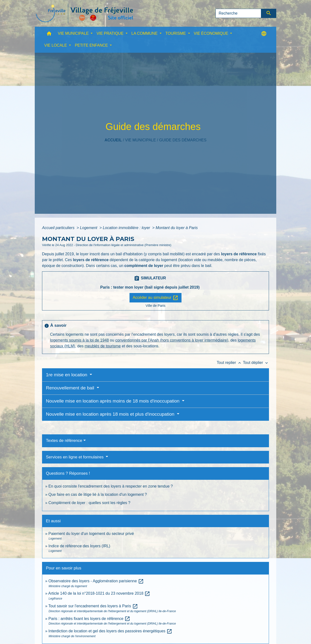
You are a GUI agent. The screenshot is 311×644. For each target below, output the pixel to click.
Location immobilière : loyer (127, 228)
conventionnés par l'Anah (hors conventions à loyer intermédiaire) (172, 340)
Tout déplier (256, 363)
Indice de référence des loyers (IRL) (79, 546)
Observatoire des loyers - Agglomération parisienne (96, 581)
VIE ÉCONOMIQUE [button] (212, 33)
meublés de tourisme (103, 346)
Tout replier (230, 363)
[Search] (238, 13)
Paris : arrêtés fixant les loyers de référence (89, 619)
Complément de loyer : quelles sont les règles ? (89, 503)
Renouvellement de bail (71, 388)
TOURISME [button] (176, 33)
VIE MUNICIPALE (141, 140)
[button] (49, 35)
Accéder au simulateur (155, 298)
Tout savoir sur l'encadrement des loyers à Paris (93, 606)
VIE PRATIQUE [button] (110, 33)
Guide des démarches (183, 140)
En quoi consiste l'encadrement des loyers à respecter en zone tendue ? (111, 486)
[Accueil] (85, 13)
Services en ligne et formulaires (75, 457)
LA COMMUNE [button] (145, 33)
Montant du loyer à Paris (177, 228)
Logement (89, 228)
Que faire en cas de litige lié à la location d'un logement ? (98, 494)
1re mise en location (67, 375)
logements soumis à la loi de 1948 (79, 340)
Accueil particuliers (59, 228)
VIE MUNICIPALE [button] (74, 33)
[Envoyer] (269, 13)
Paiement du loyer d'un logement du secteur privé (92, 534)
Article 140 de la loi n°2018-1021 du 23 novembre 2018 (99, 593)
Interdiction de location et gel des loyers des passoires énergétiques (110, 631)
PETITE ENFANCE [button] (92, 45)
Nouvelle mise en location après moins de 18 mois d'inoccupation (113, 401)
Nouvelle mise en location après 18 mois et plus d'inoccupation (111, 414)
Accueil (113, 140)
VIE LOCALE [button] (56, 45)
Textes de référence (64, 441)
